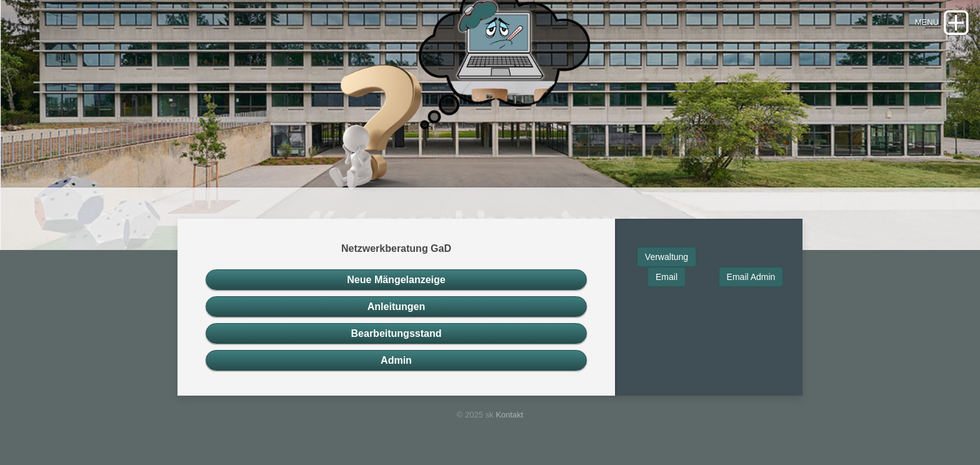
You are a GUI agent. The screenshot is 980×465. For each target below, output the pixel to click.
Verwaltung (667, 257)
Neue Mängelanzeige (396, 280)
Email (667, 277)
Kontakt (509, 415)
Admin (396, 360)
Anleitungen (396, 307)
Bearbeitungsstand (397, 333)
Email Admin (751, 277)
